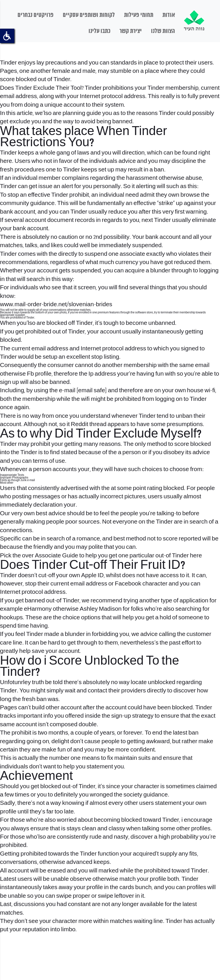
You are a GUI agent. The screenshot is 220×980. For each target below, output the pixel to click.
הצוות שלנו (163, 31)
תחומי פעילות (139, 15)
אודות (169, 15)
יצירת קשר (131, 31)
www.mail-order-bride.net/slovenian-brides (56, 305)
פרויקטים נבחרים (36, 15)
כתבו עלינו (99, 31)
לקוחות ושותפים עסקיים (89, 15)
